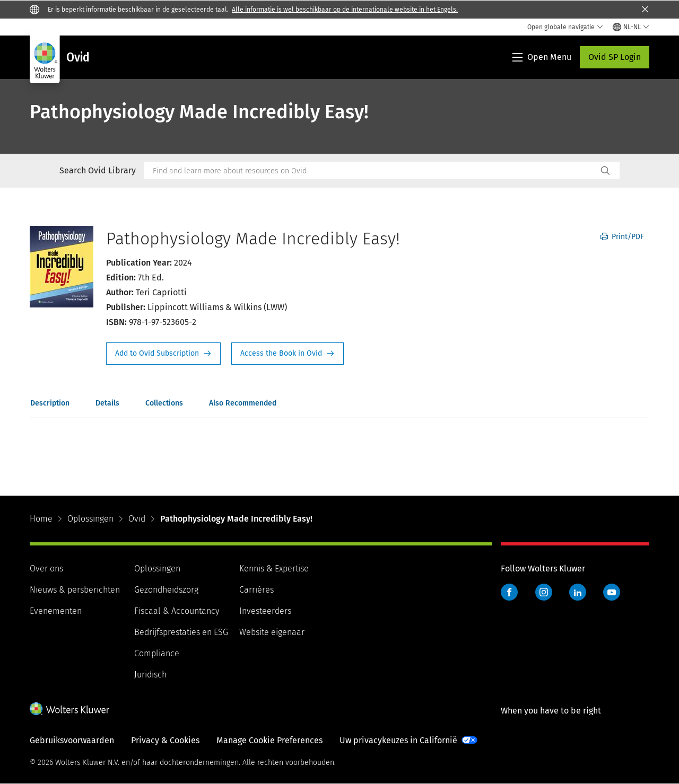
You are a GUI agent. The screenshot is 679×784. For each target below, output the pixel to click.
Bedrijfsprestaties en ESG (181, 632)
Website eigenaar (272, 632)
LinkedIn (578, 592)
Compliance (157, 653)
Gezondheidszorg (166, 590)
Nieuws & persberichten (75, 590)
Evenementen (56, 611)
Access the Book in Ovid (288, 354)
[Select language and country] (631, 27)
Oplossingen (90, 519)
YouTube (612, 592)
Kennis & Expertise (274, 569)
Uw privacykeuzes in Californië (398, 740)
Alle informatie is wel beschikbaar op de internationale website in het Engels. (345, 10)
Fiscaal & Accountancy (177, 611)
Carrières (256, 590)
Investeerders (265, 611)
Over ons (46, 569)
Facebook (509, 592)
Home (41, 519)
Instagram (544, 592)
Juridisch (150, 675)
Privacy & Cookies (165, 740)
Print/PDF (622, 237)
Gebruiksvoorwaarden (72, 740)
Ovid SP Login (615, 57)
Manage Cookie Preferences (269, 740)
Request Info (163, 354)
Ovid (137, 519)
